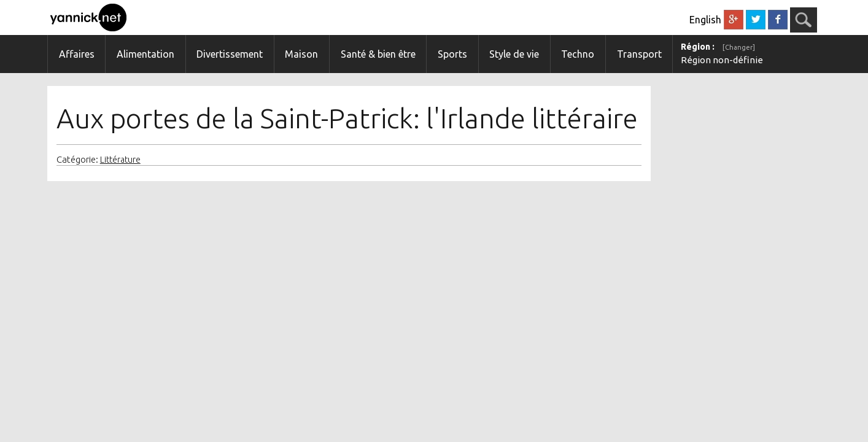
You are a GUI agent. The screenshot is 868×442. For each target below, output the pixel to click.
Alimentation (145, 54)
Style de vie (514, 54)
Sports (452, 54)
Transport (639, 54)
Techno (578, 54)
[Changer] (739, 47)
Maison (301, 54)
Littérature (120, 160)
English (705, 20)
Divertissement (230, 54)
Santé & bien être (378, 54)
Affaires (77, 54)
